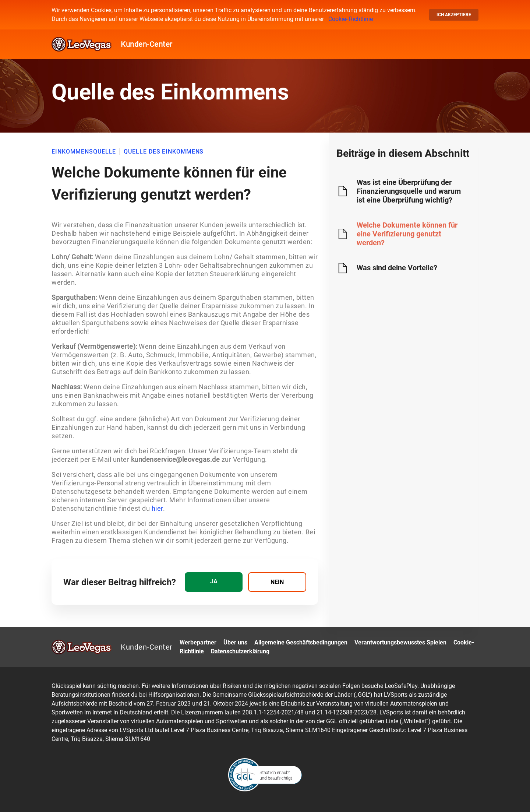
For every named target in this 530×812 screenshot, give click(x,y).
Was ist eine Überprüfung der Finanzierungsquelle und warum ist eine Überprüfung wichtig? (409, 191)
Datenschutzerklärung (240, 651)
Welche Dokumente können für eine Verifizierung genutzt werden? (407, 234)
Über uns (235, 642)
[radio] (214, 582)
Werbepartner (198, 642)
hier (157, 508)
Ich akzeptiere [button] (454, 15)
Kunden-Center (147, 44)
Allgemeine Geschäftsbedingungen (301, 642)
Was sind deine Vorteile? (397, 268)
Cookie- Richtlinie (351, 19)
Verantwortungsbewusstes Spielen (400, 642)
